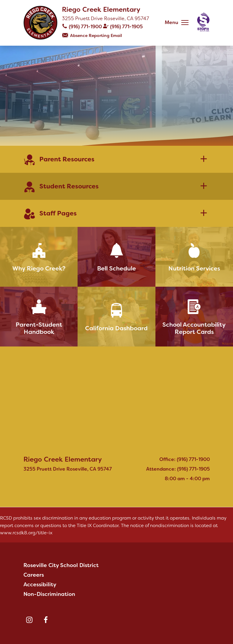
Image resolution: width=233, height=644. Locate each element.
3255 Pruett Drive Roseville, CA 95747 (106, 18)
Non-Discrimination (49, 594)
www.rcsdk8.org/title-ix (26, 533)
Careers (34, 575)
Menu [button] (172, 22)
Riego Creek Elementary (101, 9)
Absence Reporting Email (96, 35)
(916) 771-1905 (126, 27)
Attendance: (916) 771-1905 (178, 469)
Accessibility (40, 584)
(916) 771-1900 (85, 27)
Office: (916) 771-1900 (185, 459)
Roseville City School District (61, 565)
